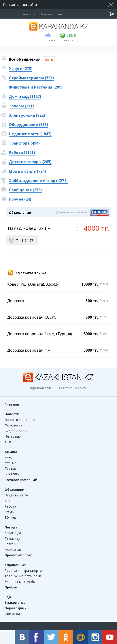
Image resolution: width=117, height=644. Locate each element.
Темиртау (12, 538)
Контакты (29, 14)
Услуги (10, 512)
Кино (9, 457)
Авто (9, 501)
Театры (11, 468)
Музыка (10, 463)
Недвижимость (16, 495)
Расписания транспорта (23, 570)
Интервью (13, 436)
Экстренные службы (20, 582)
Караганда (13, 533)
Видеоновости (16, 431)
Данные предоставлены (72, 212)
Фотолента (14, 425)
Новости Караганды (20, 420)
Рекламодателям (51, 14)
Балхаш (10, 544)
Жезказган (13, 550)
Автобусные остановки (23, 576)
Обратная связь (41, 388)
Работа (10, 506)
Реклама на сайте (73, 388)
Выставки (12, 474)
